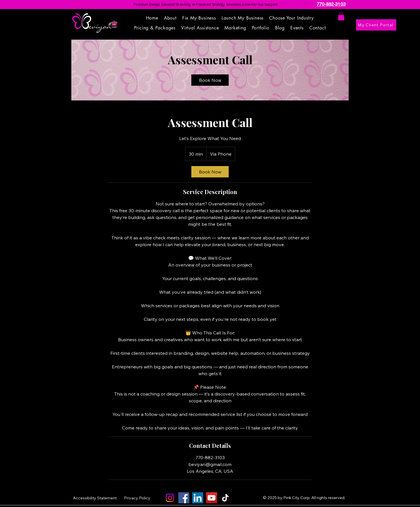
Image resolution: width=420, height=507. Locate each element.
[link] (210, 80)
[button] (292, 18)
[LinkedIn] (198, 498)
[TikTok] (225, 498)
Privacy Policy (137, 498)
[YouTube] (212, 498)
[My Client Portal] (376, 25)
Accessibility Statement (95, 498)
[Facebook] (184, 498)
